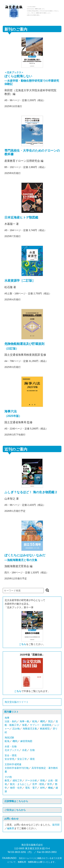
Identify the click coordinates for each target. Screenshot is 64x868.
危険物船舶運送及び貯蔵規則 (24, 344)
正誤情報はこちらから (16, 801)
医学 (50, 784)
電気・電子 (31, 788)
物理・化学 (16, 788)
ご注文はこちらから (15, 810)
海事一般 (24, 721)
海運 (24, 725)
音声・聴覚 (38, 784)
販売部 (56, 825)
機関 (42, 721)
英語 (50, 721)
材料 (42, 788)
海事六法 (11, 411)
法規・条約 (11, 721)
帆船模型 (45, 729)
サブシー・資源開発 (41, 725)
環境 (32, 759)
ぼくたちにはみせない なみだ (25, 555)
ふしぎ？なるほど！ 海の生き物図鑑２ (31, 492)
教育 (7, 780)
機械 (50, 788)
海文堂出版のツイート (17, 702)
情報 (42, 780)
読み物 (16, 729)
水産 (24, 750)
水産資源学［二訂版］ (20, 281)
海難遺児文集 (30, 729)
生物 (32, 750)
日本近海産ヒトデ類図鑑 (21, 217)
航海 (35, 721)
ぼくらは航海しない (18, 76)
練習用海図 (26, 741)
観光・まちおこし (20, 784)
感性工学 (17, 780)
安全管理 (9, 759)
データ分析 (31, 780)
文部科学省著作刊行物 (17, 768)
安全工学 (22, 759)
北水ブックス (12, 750)
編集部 (11, 828)
